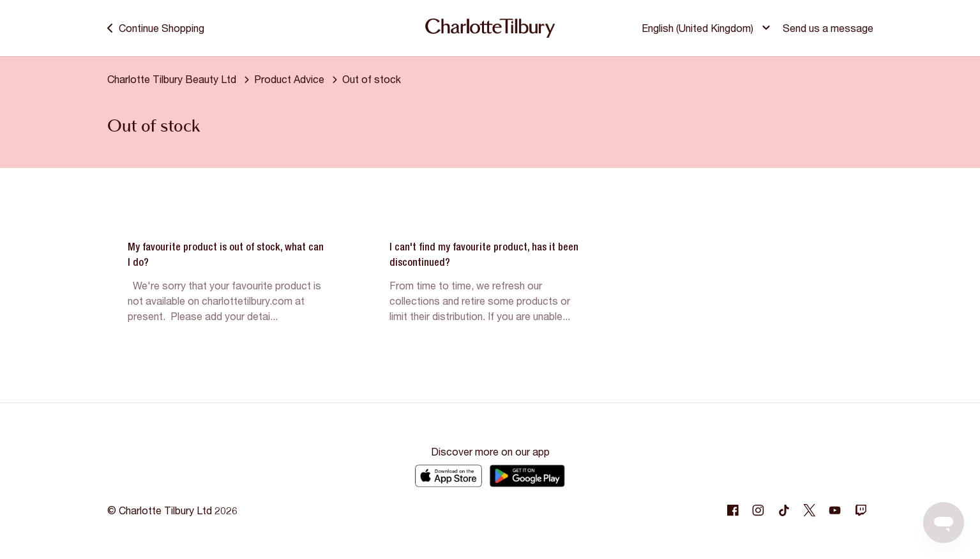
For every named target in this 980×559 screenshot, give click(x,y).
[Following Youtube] (835, 510)
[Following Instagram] (758, 510)
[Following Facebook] (733, 510)
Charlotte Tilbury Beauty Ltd (172, 79)
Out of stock (372, 79)
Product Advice (289, 79)
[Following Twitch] (861, 510)
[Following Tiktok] (784, 510)
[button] (708, 28)
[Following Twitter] (810, 510)
